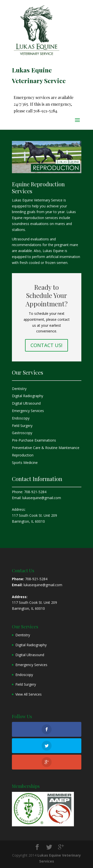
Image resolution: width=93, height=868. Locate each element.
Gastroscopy (22, 433)
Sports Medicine (25, 463)
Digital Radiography (28, 396)
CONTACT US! (46, 345)
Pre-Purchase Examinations (34, 440)
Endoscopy (21, 418)
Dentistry (19, 389)
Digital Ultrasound (26, 403)
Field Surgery (22, 426)
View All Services (29, 694)
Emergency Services (28, 411)
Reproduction (23, 455)
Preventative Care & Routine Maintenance (46, 448)
